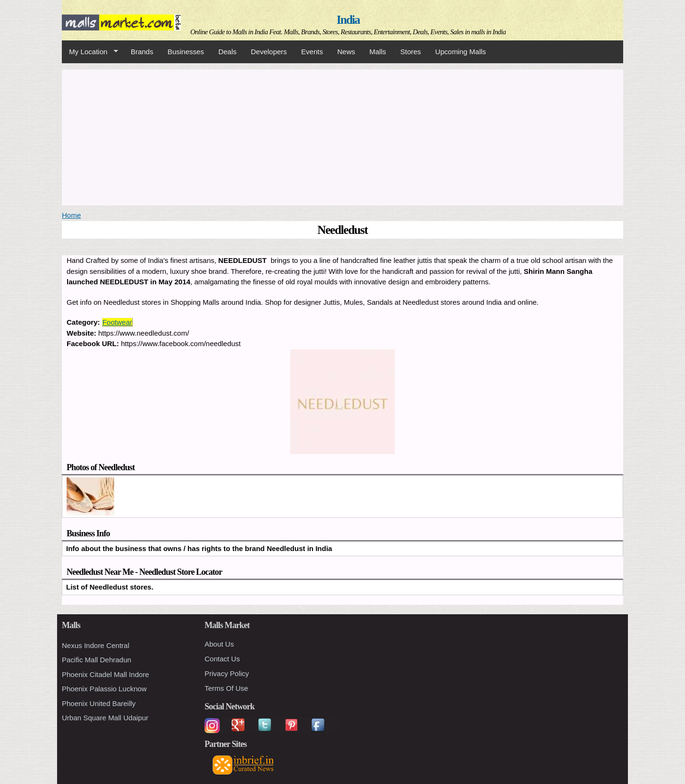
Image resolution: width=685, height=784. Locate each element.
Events (312, 52)
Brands (142, 52)
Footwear (117, 322)
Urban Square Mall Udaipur (105, 718)
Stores (411, 52)
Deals (227, 52)
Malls (377, 52)
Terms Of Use (226, 688)
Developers (269, 52)
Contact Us (222, 659)
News (346, 52)
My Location (90, 52)
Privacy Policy (227, 673)
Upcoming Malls (461, 52)
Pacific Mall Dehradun (97, 660)
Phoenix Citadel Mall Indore (105, 674)
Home (71, 215)
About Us (219, 644)
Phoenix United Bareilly (99, 703)
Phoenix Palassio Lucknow (104, 689)
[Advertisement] (342, 136)
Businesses (186, 52)
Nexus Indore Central (96, 645)
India (348, 20)
